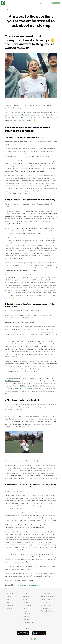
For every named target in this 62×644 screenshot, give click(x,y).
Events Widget (46, 599)
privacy (26, 611)
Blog (6, 9)
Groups (26, 599)
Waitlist (26, 602)
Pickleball (26, 617)
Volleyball (26, 620)
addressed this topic (47, 332)
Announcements (46, 608)
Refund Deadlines (47, 611)
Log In (41, 3)
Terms (25, 608)
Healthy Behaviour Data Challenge (22, 389)
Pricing (10, 608)
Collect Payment (46, 605)
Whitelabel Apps (29, 622)
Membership (27, 605)
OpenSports (26, 115)
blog (9, 599)
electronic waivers (47, 596)
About (9, 596)
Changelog (27, 596)
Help (27, 3)
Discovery (56, 3)
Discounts (44, 602)
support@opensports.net (32, 585)
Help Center (27, 614)
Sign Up (47, 3)
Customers (33, 3)
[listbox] (31, 628)
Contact (10, 602)
